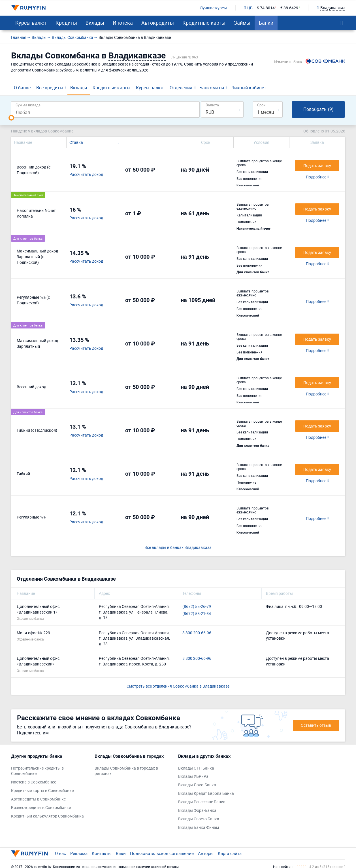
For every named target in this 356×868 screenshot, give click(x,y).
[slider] (11, 118)
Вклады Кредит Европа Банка (206, 793)
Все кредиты (50, 88)
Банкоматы (212, 88)
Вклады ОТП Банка (196, 768)
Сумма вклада (28, 105)
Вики (121, 853)
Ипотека (123, 23)
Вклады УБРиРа (193, 776)
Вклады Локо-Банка (197, 785)
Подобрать (318, 109)
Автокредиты (158, 23)
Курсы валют (31, 23)
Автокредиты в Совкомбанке (38, 799)
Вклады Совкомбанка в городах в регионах (126, 771)
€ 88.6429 (289, 8)
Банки (266, 23)
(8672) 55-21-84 (197, 613)
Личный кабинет (249, 88)
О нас (60, 853)
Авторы (206, 853)
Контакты (102, 853)
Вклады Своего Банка (199, 819)
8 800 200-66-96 (197, 633)
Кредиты (66, 23)
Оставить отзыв (316, 725)
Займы (242, 23)
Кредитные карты (204, 23)
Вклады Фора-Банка (197, 810)
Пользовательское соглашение (162, 853)
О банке (22, 88)
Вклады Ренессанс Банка (202, 802)
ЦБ (248, 8)
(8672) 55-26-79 (197, 606)
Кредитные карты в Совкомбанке (42, 790)
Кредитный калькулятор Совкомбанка (47, 816)
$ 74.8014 (266, 8)
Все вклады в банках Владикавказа (178, 547)
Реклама (79, 853)
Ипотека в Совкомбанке (34, 782)
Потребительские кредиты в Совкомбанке (37, 771)
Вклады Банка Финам (199, 827)
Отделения (181, 88)
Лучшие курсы (212, 8)
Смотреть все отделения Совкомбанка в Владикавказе (178, 686)
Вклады (95, 23)
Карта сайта (230, 853)
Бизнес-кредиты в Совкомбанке (41, 807)
